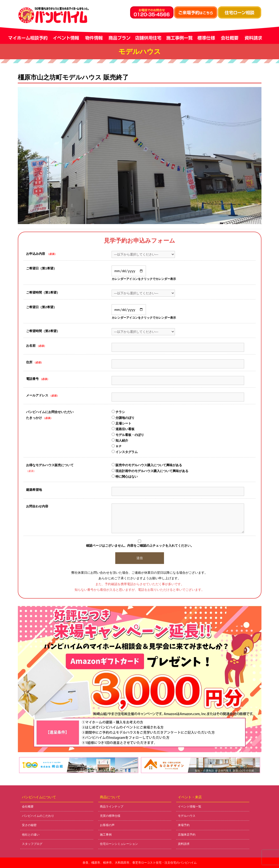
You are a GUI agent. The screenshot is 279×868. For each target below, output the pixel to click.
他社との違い (31, 835)
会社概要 (28, 807)
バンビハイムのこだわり (38, 816)
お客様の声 (107, 825)
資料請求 (184, 844)
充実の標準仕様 (110, 816)
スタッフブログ (32, 844)
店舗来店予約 (187, 835)
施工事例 (106, 835)
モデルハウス (187, 816)
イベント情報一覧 (190, 807)
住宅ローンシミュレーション (119, 844)
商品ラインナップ (112, 807)
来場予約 (184, 825)
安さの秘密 (29, 825)
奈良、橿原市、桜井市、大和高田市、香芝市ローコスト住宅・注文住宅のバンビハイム (140, 863)
